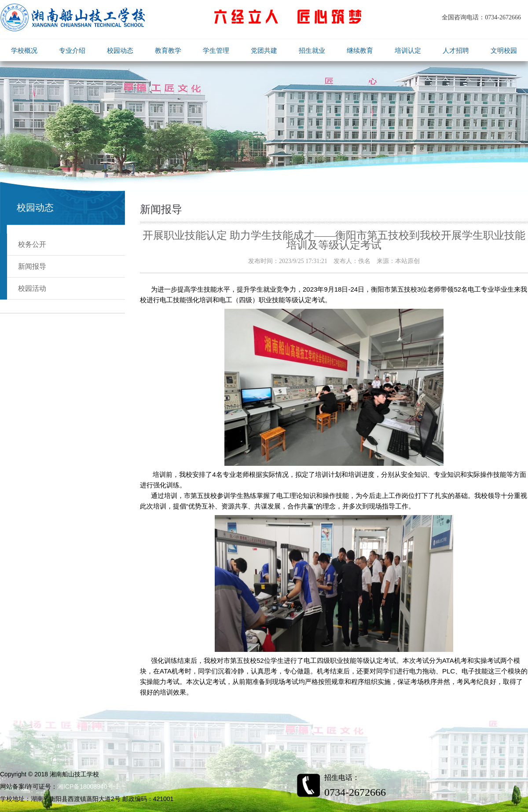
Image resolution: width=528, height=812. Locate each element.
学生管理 (216, 50)
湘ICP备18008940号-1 (88, 786)
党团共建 (264, 50)
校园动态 (120, 50)
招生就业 (312, 50)
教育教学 (168, 50)
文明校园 (504, 50)
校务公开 (32, 244)
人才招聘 (456, 50)
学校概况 (24, 50)
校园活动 (32, 288)
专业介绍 (72, 50)
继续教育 (360, 50)
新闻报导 (32, 266)
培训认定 (408, 50)
